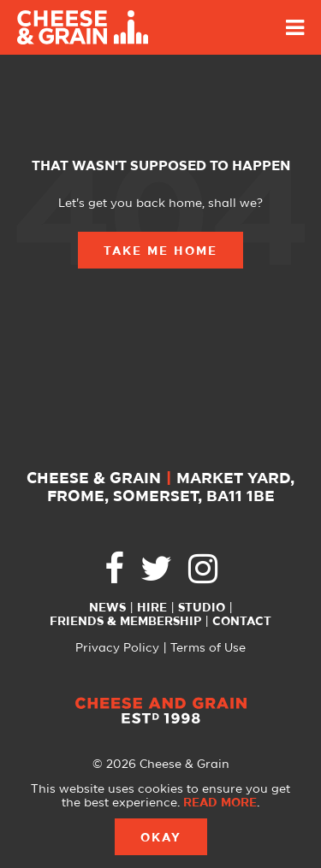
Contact (242, 622)
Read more (220, 803)
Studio (202, 608)
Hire (152, 608)
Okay (161, 838)
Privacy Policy (117, 648)
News (107, 608)
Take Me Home (160, 251)
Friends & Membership (125, 622)
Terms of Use (208, 648)
